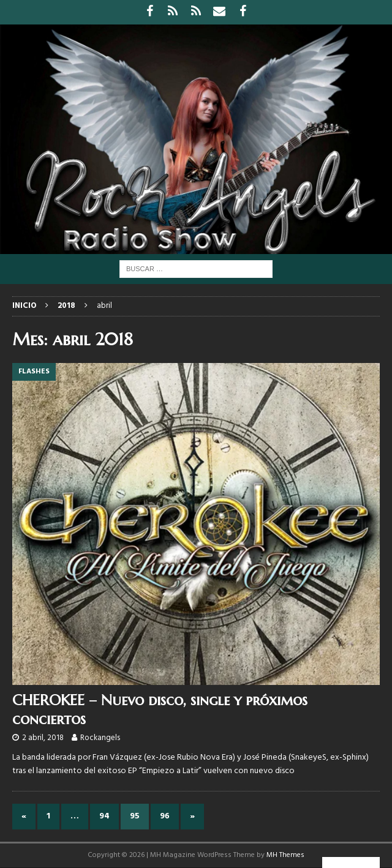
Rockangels (100, 738)
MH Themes (285, 855)
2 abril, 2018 (43, 738)
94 (104, 816)
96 (165, 816)
